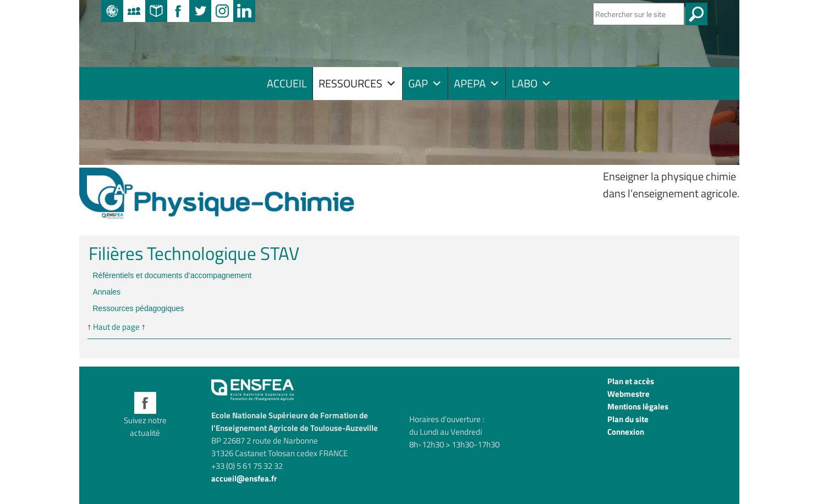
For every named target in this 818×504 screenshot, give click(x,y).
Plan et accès (631, 381)
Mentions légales (638, 406)
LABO (532, 83)
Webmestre (628, 394)
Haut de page (116, 327)
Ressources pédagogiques (139, 308)
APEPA (477, 83)
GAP (425, 83)
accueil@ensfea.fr (244, 478)
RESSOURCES (358, 83)
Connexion (626, 432)
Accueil (287, 83)
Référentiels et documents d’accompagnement (172, 275)
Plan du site (628, 419)
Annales (107, 292)
